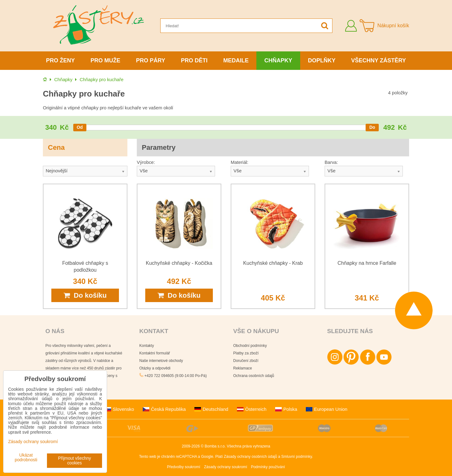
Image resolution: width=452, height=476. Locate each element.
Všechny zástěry (379, 60)
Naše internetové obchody (161, 361)
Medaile (236, 60)
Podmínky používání (268, 467)
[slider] (80, 128)
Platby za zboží (246, 353)
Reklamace (243, 368)
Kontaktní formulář (155, 353)
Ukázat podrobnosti (26, 458)
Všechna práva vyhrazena (248, 446)
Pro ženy (60, 60)
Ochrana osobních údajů (254, 376)
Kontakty (147, 346)
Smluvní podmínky (297, 457)
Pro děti (194, 60)
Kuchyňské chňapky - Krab (273, 263)
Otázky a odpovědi (155, 368)
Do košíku (85, 295)
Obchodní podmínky (250, 346)
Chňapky (278, 60)
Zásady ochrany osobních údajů (250, 457)
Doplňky (322, 60)
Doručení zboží (246, 361)
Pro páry (151, 60)
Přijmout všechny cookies (75, 461)
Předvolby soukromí (184, 467)
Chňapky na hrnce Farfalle (367, 263)
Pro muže (105, 60)
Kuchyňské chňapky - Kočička (179, 263)
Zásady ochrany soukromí (226, 467)
